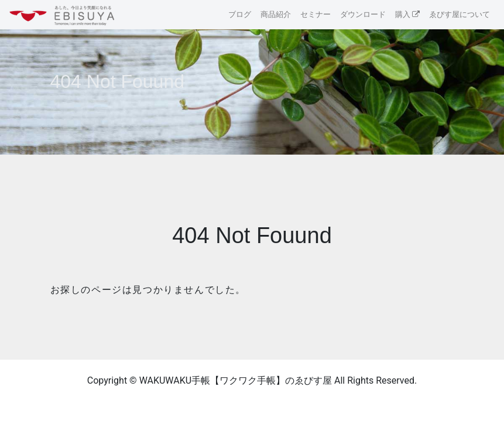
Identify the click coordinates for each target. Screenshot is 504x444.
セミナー (316, 14)
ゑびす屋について (460, 14)
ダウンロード (363, 14)
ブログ (240, 14)
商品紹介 (276, 14)
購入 (403, 14)
